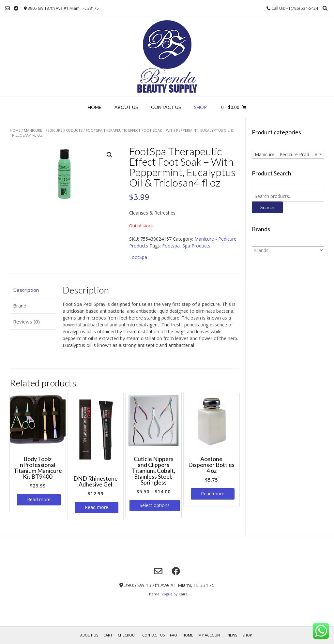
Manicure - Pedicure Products (53, 130)
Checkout (127, 635)
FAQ (174, 635)
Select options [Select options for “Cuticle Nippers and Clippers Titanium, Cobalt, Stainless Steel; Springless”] (155, 505)
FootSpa (138, 257)
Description (26, 290)
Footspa (171, 246)
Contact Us (166, 107)
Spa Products (196, 246)
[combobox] (288, 154)
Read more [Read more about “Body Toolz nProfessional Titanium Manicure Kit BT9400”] (39, 499)
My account (210, 635)
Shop (200, 107)
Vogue (167, 594)
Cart (108, 635)
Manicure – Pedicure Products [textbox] (286, 155)
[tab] (33, 290)
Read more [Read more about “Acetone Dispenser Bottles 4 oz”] (213, 494)
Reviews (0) (26, 322)
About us (126, 107)
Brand (20, 306)
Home (95, 107)
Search (267, 207)
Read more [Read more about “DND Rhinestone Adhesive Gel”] (97, 507)
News (232, 635)
